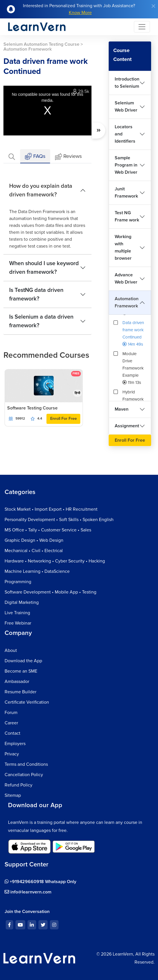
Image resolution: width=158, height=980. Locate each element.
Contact (12, 733)
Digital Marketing (22, 602)
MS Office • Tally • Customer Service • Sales (48, 530)
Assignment (127, 426)
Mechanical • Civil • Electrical (34, 551)
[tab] (12, 156)
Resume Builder (21, 692)
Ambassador (17, 682)
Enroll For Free (64, 419)
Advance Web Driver (126, 279)
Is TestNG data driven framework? (36, 294)
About (11, 650)
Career (11, 723)
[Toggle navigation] (142, 27)
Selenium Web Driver (126, 107)
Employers (15, 744)
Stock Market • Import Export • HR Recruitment (51, 509)
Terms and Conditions (26, 764)
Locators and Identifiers (125, 134)
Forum (11, 713)
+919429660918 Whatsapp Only (40, 882)
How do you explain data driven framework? (41, 190)
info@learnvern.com (28, 892)
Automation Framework (127, 302)
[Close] (153, 6)
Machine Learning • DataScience (37, 571)
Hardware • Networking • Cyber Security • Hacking (55, 561)
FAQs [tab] (35, 157)
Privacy (12, 754)
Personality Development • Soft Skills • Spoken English (59, 520)
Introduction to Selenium (127, 83)
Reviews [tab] (68, 157)
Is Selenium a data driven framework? (41, 321)
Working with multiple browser (123, 247)
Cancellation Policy (24, 775)
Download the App (23, 661)
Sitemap (13, 795)
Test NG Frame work (127, 216)
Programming (18, 582)
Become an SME (21, 671)
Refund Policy (18, 785)
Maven (122, 409)
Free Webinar (18, 623)
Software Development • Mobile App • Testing (50, 592)
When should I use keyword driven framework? (44, 268)
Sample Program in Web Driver (126, 165)
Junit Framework (126, 193)
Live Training (17, 613)
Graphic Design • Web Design (34, 540)
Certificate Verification (27, 702)
